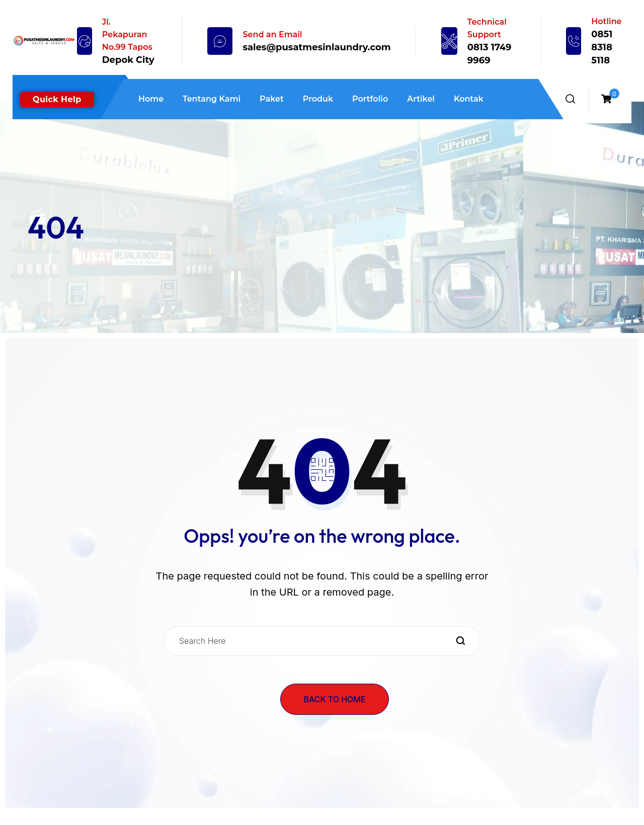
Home (151, 99)
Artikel (421, 99)
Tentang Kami (212, 99)
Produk (318, 99)
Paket (272, 99)
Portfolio (370, 99)
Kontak (469, 99)
